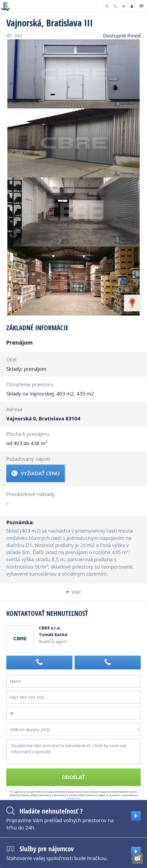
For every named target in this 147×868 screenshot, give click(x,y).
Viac (73, 592)
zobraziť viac (73, 798)
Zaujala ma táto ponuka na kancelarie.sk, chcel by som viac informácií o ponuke (73, 752)
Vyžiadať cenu (36, 473)
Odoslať (73, 777)
